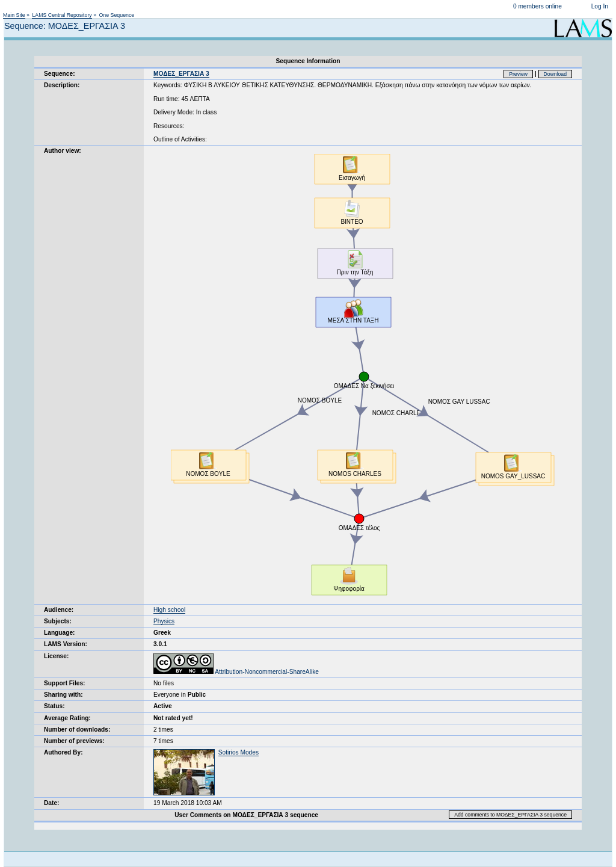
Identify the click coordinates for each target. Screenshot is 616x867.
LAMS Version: (66, 644)
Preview (518, 74)
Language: (60, 633)
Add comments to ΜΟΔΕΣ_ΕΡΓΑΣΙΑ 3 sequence (510, 815)
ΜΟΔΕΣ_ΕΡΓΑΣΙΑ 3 (181, 74)
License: (56, 656)
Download (556, 74)
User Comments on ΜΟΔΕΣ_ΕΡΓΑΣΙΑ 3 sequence (246, 815)
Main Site (14, 15)
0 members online (537, 6)
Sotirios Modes (239, 752)
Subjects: (58, 621)
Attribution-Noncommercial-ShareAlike (236, 672)
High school (169, 610)
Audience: (59, 610)
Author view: (63, 151)
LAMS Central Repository (62, 15)
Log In (600, 6)
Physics (164, 621)
